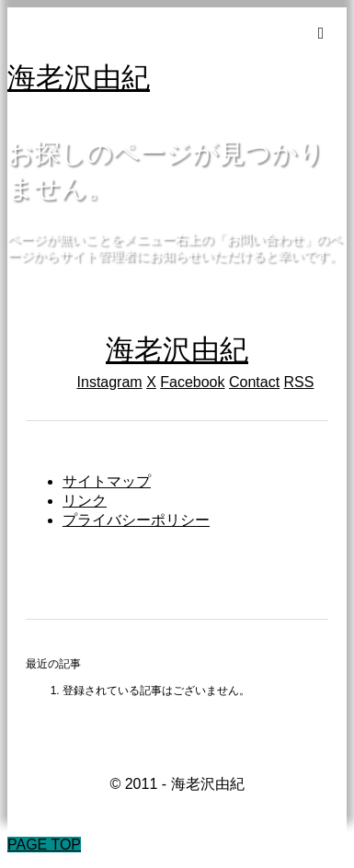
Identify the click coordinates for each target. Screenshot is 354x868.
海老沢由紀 (79, 78)
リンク (85, 501)
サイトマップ (107, 481)
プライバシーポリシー (136, 520)
